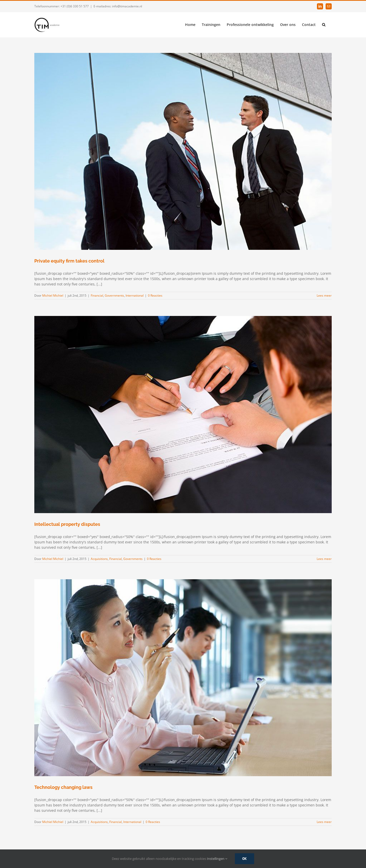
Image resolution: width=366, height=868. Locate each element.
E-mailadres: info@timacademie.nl (118, 6)
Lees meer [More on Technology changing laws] (324, 822)
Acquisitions (99, 559)
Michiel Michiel (53, 295)
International (135, 295)
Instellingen (217, 859)
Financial (97, 295)
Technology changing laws (63, 787)
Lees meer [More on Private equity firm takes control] (324, 295)
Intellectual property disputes (67, 524)
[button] (324, 24)
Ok (245, 859)
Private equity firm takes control (69, 261)
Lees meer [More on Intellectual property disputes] (324, 559)
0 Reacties (155, 295)
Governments (114, 295)
